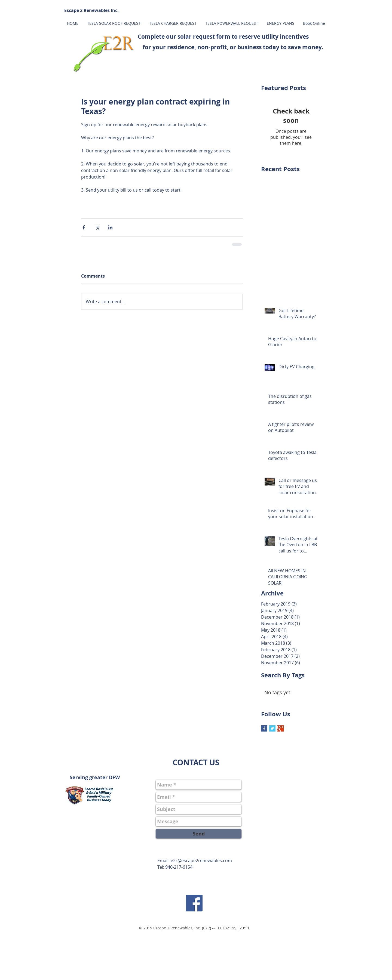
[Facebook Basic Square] (264, 728)
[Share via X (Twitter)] (97, 227)
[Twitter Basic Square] (272, 728)
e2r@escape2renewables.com (201, 861)
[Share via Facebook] (84, 227)
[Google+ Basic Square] (281, 728)
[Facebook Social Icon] (194, 903)
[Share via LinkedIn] (110, 227)
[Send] (199, 834)
